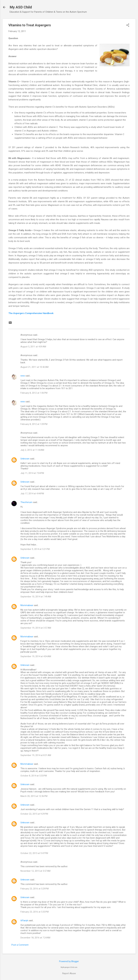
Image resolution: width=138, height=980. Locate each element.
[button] (128, 25)
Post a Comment (20, 945)
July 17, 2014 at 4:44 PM (32, 494)
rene (23, 376)
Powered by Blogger (69, 961)
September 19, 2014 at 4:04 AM (36, 656)
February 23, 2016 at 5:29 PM (35, 889)
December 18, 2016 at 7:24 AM (35, 938)
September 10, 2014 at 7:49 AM (36, 597)
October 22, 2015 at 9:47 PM (34, 853)
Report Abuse (69, 973)
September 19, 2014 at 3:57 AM (36, 628)
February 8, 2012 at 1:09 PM (34, 424)
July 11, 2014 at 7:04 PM (32, 473)
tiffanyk (24, 921)
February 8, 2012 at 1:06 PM (34, 393)
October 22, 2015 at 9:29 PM (34, 814)
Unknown (25, 459)
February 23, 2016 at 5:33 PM (35, 912)
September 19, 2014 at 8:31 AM (36, 755)
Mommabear (27, 605)
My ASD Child (21, 7)
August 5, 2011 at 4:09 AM (33, 347)
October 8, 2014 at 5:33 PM (34, 776)
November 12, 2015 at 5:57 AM (35, 871)
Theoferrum (26, 502)
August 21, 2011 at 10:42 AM (34, 367)
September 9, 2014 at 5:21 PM (35, 549)
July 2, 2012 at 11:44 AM (32, 450)
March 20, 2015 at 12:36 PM (34, 796)
